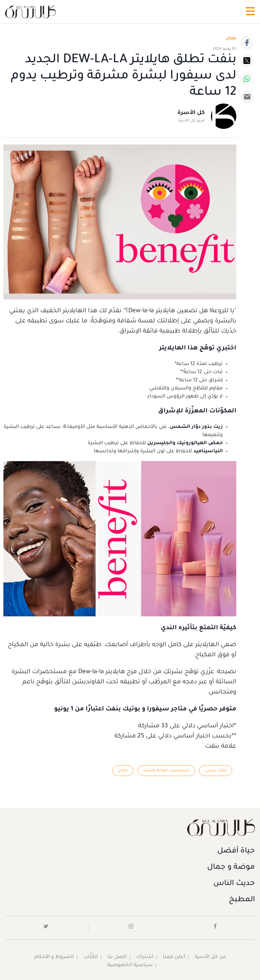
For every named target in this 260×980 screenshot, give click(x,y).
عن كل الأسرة (210, 957)
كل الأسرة (191, 113)
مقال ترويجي (216, 771)
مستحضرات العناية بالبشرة (166, 771)
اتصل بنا (117, 957)
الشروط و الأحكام (54, 957)
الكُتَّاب (91, 957)
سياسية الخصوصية (130, 965)
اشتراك (145, 957)
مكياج (123, 771)
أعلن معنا (174, 957)
